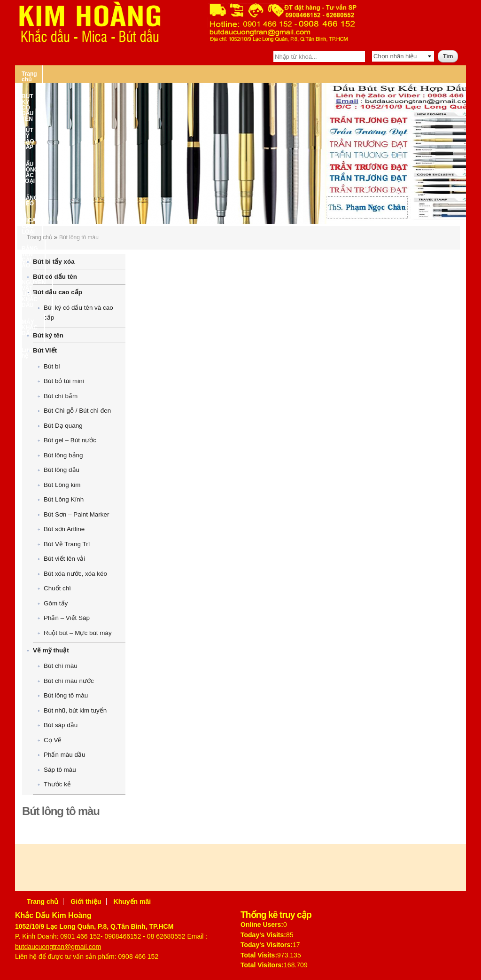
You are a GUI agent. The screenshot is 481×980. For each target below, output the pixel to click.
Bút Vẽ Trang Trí (67, 544)
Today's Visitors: (267, 945)
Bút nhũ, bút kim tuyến (75, 710)
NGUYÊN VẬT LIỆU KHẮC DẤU (62, 91)
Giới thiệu (86, 902)
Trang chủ (35, 74)
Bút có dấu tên (55, 277)
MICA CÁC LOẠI (325, 74)
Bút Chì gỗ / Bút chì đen (77, 411)
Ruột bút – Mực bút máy (78, 633)
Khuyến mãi (132, 902)
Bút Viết (45, 350)
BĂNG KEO (275, 74)
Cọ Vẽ (53, 740)
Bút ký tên (48, 335)
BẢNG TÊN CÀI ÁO (386, 74)
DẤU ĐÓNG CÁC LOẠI (216, 74)
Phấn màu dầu (64, 755)
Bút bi (52, 366)
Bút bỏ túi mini (64, 381)
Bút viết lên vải (64, 559)
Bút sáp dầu (61, 725)
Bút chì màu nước (69, 681)
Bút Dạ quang (63, 426)
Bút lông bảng (63, 455)
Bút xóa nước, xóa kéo (75, 574)
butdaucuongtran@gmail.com (58, 947)
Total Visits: (259, 955)
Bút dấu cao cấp (58, 292)
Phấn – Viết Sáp (67, 618)
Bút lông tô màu (79, 237)
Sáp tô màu (60, 770)
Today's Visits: (263, 935)
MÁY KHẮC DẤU (139, 91)
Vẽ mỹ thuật (51, 650)
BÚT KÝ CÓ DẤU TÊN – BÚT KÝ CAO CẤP (116, 74)
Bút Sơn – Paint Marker (76, 514)
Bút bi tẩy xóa (54, 262)
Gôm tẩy (56, 603)
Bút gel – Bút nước (70, 440)
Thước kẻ (57, 784)
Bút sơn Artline (64, 529)
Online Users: (262, 925)
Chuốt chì (57, 588)
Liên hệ (185, 91)
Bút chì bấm (61, 396)
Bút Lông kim (62, 485)
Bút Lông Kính (64, 499)
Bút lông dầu (62, 470)
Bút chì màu (61, 666)
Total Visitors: (262, 965)
